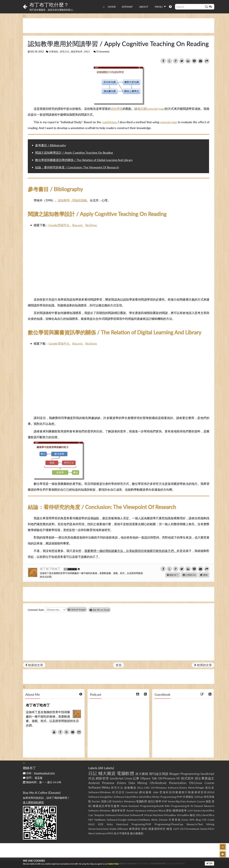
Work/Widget (196, 788)
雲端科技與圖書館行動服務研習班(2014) (187, 792)
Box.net (77, 225)
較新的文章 (34, 665)
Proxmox (108, 783)
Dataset (198, 806)
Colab (211, 820)
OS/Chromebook (190, 829)
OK (209, 863)
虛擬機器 (130, 788)
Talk (154, 778)
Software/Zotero (177, 788)
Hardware (140, 810)
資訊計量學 (154, 801)
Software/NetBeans (139, 820)
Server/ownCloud (98, 829)
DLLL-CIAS (143, 788)
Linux (128, 778)
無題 (208, 801)
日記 (93, 773)
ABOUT (144, 7)
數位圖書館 (137, 833)
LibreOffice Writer (149, 797)
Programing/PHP (141, 824)
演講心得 (106, 801)
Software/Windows (100, 792)
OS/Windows (159, 788)
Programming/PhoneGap (169, 824)
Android (94, 783)
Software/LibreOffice (126, 797)
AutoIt (130, 810)
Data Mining (138, 783)
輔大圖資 (107, 773)
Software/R (137, 815)
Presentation (178, 783)
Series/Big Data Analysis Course (186, 801)
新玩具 (210, 788)
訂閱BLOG (189, 575)
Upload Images (77, 610)
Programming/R (180, 806)
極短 (192, 815)
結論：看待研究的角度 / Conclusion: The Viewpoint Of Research (77, 167)
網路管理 (102, 778)
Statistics (118, 801)
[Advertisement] (119, 26)
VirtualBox (183, 815)
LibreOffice (208, 815)
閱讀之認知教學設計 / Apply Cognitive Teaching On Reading (74, 153)
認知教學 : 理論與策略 (72, 200)
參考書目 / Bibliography (51, 145)
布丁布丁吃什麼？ (49, 5)
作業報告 (54, 52)
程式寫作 (188, 778)
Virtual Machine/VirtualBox (160, 815)
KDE (101, 824)
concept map (168, 122)
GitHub (199, 797)
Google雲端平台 (59, 225)
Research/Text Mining (200, 824)
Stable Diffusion (119, 829)
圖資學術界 (77, 52)
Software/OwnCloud (117, 815)
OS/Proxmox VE (169, 778)
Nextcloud (122, 824)
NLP (91, 820)
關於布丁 (173, 575)
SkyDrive (91, 225)
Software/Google (117, 820)
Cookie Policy (113, 864)
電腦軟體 (125, 773)
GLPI (176, 829)
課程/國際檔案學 (176, 810)
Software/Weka (99, 787)
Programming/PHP (171, 797)
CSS (204, 820)
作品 (92, 778)
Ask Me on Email (101, 610)
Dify (198, 815)
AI (192, 806)
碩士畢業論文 (205, 778)
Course (209, 783)
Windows (105, 810)
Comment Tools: (36, 610)
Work (154, 820)
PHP (165, 801)
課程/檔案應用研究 (154, 829)
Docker (96, 801)
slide (156, 792)
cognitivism (109, 122)
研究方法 (65, 52)
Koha (110, 824)
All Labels (106, 768)
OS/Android (158, 783)
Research (209, 806)
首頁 (119, 665)
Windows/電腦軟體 (135, 801)
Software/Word (156, 810)
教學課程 (135, 829)
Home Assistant (130, 806)
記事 (136, 778)
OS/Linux (195, 783)
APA (192, 820)
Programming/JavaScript (197, 774)
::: (104, 7)
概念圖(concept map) (151, 109)
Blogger (175, 774)
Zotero (121, 783)
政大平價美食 (122, 833)
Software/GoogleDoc (101, 797)
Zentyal (163, 820)
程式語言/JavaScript (125, 792)
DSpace (145, 778)
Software (94, 810)
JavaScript (117, 778)
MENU (160, 7)
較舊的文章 (203, 665)
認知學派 (117, 109)
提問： (33, 778)
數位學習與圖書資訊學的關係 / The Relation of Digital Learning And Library (84, 160)
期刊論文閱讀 (159, 774)
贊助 (204, 575)
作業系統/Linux (178, 820)
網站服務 (145, 792)
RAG (168, 806)
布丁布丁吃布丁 (51, 569)
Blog (198, 820)
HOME (112, 7)
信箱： (39, 773)
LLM (190, 810)
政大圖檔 (142, 774)
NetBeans (100, 820)
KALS (87, 52)
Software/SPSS (104, 833)
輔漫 (169, 829)
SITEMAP (127, 7)
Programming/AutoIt (152, 806)
